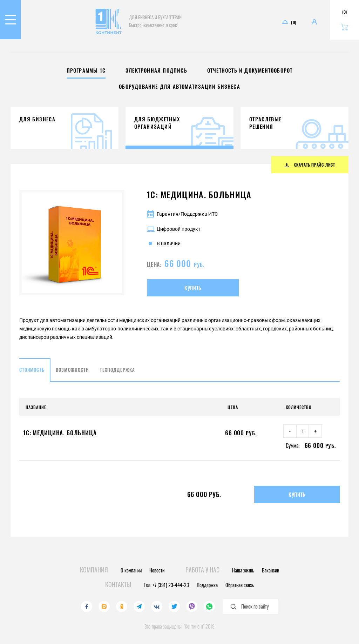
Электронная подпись (156, 70)
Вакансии (270, 570)
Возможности (72, 376)
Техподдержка (117, 376)
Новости (157, 570)
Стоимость (32, 376)
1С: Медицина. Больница (60, 439)
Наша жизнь (243, 570)
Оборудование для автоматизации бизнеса (179, 86)
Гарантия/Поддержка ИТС (182, 220)
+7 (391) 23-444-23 (171, 585)
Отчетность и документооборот (250, 70)
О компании (131, 570)
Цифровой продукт (174, 235)
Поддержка (207, 585)
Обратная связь (240, 585)
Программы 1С (86, 70)
